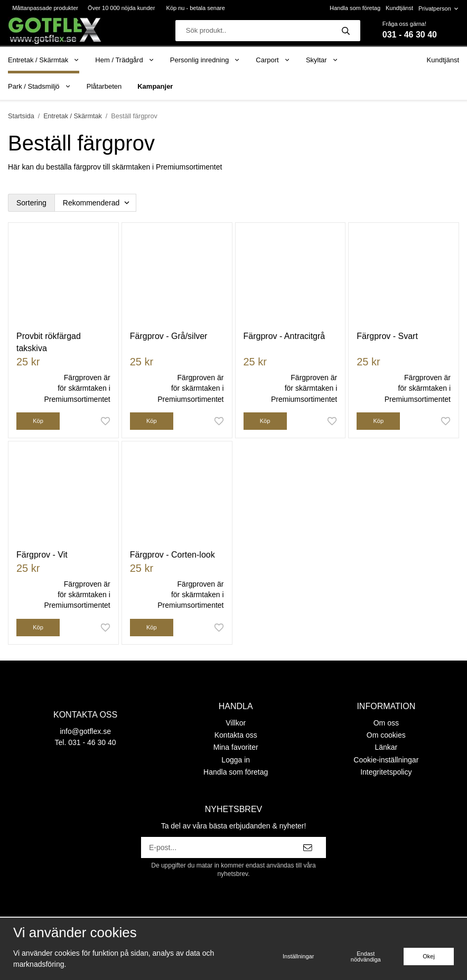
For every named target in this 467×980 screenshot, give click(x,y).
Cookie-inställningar (386, 760)
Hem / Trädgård (125, 60)
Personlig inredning (205, 60)
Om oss (386, 723)
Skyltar (322, 60)
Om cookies (386, 735)
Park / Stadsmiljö (39, 86)
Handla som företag (355, 8)
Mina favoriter (236, 747)
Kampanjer (155, 86)
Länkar (386, 747)
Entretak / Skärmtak (44, 60)
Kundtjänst (399, 8)
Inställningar (298, 956)
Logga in (236, 760)
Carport (273, 60)
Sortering (31, 203)
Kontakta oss (236, 735)
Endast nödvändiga (366, 957)
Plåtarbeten (104, 86)
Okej (429, 956)
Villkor (236, 723)
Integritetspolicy (386, 772)
